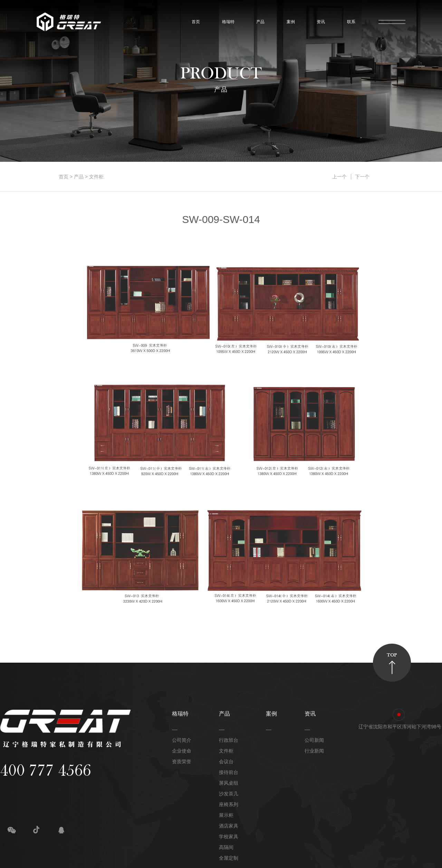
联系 (350, 22)
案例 (289, 22)
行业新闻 (314, 751)
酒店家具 (229, 826)
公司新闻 (314, 740)
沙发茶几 (229, 794)
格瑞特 (227, 22)
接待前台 (229, 772)
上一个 (339, 177)
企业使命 (182, 751)
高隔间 (226, 847)
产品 (259, 22)
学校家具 (229, 837)
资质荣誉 (182, 762)
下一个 (362, 177)
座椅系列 (229, 804)
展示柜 (226, 815)
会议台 (226, 762)
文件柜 (96, 177)
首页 (194, 22)
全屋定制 (229, 858)
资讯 (319, 22)
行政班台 (229, 740)
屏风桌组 (229, 783)
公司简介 (182, 740)
